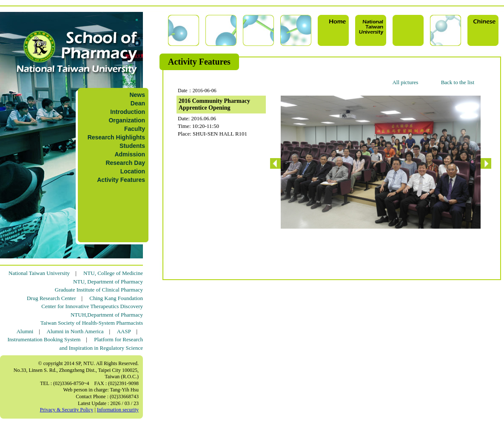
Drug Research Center (51, 298)
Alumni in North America (75, 331)
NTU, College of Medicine (113, 273)
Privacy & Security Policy (67, 410)
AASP (124, 331)
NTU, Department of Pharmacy (108, 282)
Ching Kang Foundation (116, 298)
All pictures (405, 82)
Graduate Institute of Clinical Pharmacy (99, 290)
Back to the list (458, 82)
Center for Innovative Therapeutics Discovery (92, 306)
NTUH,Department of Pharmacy (107, 315)
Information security (118, 410)
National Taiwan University (39, 273)
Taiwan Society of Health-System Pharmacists (92, 323)
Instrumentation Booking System (44, 339)
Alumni (25, 331)
